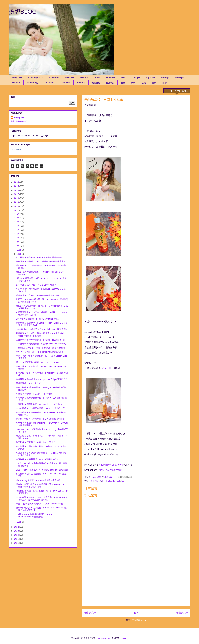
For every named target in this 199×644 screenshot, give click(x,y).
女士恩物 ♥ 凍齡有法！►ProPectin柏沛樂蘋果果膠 (39, 257)
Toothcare (49, 83)
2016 (17, 190)
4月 (19, 226)
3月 (19, 222)
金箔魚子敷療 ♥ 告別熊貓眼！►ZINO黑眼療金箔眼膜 (40, 419)
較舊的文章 (182, 613)
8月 (19, 242)
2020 (17, 206)
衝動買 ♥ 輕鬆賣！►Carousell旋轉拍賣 (34, 394)
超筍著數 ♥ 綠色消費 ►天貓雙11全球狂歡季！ (37, 285)
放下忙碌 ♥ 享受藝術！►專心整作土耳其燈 (36, 442)
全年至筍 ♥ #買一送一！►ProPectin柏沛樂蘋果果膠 (40, 352)
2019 (17, 202)
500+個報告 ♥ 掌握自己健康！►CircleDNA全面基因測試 (42, 329)
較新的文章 (90, 613)
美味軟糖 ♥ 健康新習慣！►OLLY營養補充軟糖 (37, 459)
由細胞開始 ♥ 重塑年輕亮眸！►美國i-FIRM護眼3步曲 (40, 340)
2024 (17, 535)
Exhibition (54, 77)
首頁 (136, 613)
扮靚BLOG (23, 12)
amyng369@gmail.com (111, 465)
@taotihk (107, 368)
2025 (17, 539)
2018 (17, 198)
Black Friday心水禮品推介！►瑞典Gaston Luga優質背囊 (42, 470)
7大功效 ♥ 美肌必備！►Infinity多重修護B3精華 (37, 319)
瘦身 (123, 83)
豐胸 (154, 83)
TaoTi (118, 481)
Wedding (81, 83)
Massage (179, 77)
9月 (19, 246)
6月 (19, 234)
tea (123, 481)
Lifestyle (136, 77)
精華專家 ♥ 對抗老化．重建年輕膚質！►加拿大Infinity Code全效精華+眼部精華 (41, 335)
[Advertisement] (136, 585)
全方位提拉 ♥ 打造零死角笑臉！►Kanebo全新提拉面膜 (41, 408)
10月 (19, 250)
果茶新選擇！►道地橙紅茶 (28, 383)
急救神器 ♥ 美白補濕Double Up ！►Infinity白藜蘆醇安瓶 (42, 379)
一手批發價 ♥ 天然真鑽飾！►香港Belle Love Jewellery (41, 344)
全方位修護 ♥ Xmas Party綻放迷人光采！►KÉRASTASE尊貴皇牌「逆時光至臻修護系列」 (42, 499)
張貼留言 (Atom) (139, 620)
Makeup (165, 77)
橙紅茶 (98, 481)
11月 (19, 254)
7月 (19, 238)
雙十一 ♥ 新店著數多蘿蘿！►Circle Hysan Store (38, 362)
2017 (17, 194)
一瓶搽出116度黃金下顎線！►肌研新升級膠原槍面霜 (40, 348)
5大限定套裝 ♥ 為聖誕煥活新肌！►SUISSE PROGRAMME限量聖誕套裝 (36, 516)
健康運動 (96, 83)
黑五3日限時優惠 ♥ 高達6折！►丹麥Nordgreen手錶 (40, 504)
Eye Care (70, 77)
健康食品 (110, 83)
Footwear (110, 77)
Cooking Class (36, 77)
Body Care (17, 77)
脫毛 (144, 83)
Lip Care (151, 77)
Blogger (124, 638)
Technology (32, 83)
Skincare (16, 83)
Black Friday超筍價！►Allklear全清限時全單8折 (38, 480)
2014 (17, 182)
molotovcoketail (104, 638)
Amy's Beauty (16, 149)
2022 (17, 527)
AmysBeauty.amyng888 (111, 470)
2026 (17, 543)
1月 (19, 214)
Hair (123, 77)
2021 (17, 210)
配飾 (164, 83)
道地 (93, 481)
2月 (19, 218)
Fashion (84, 77)
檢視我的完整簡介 (19, 121)
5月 (19, 230)
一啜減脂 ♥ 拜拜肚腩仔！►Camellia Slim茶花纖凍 (39, 404)
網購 (133, 83)
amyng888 (19, 117)
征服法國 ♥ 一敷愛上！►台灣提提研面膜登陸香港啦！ (41, 261)
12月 (19, 522)
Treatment (65, 83)
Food (97, 77)
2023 (17, 531)
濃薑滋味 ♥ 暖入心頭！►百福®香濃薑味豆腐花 (37, 295)
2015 (17, 186)
